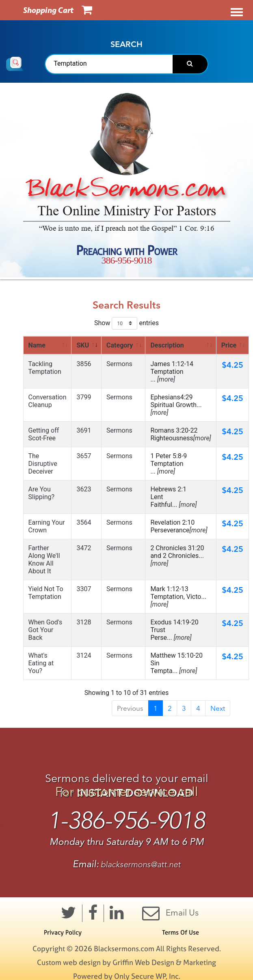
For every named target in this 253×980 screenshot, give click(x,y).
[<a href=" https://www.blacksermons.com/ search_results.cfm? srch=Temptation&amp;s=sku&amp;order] (86, 345)
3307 (84, 589)
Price (229, 345)
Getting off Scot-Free (44, 434)
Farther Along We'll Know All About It (44, 560)
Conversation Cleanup (48, 401)
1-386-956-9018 (126, 821)
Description (167, 345)
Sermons (119, 364)
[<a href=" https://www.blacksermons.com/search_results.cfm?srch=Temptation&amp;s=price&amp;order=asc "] (232, 345)
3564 (84, 522)
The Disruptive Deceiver (43, 464)
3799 (84, 397)
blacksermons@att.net (141, 865)
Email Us (170, 913)
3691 (84, 430)
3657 (84, 456)
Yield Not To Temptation (46, 593)
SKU (83, 345)
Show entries (126, 323)
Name (37, 345)
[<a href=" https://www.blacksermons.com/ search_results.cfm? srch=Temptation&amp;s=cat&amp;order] (123, 345)
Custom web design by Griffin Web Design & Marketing (126, 962)
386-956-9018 (127, 260)
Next (218, 708)
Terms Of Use (181, 932)
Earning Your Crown (47, 526)
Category (120, 345)
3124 (84, 655)
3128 (84, 622)
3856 (84, 364)
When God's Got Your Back (45, 630)
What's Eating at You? (41, 663)
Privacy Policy (63, 932)
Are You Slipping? (42, 493)
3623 (84, 489)
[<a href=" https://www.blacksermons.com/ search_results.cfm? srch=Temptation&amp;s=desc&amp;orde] (181, 345)
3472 (84, 548)
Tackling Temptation (45, 368)
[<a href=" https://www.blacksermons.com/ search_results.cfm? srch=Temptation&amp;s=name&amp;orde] (48, 345)
